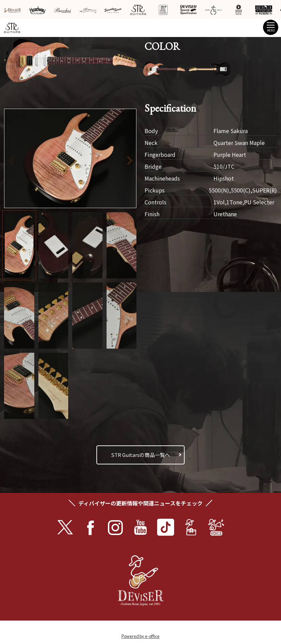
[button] (120, 159)
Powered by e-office (140, 636)
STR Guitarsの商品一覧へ (140, 455)
